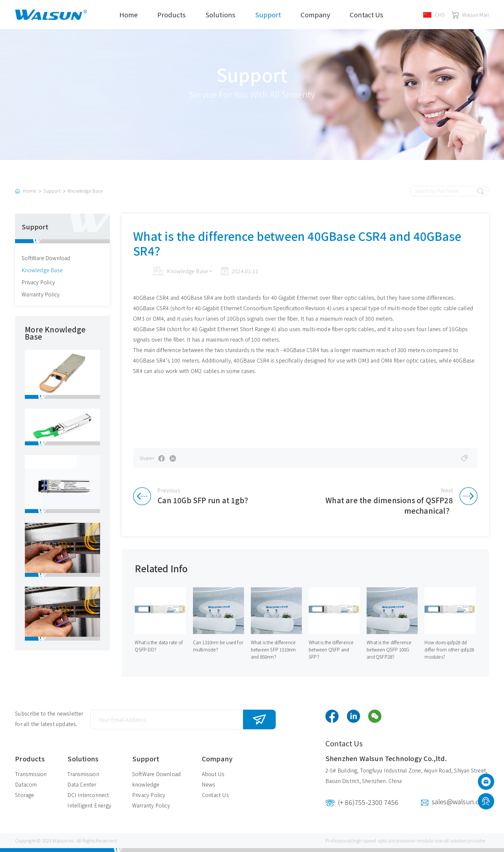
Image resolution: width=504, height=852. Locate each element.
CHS (434, 15)
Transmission (31, 774)
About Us (213, 774)
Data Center (82, 784)
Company (315, 15)
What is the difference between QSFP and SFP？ (331, 650)
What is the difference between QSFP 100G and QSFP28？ (389, 650)
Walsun (60, 841)
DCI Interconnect (88, 795)
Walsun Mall (470, 15)
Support (268, 15)
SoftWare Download (46, 258)
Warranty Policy (41, 294)
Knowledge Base (85, 191)
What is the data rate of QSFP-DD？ (159, 646)
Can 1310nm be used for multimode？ (218, 646)
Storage (25, 795)
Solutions (220, 15)
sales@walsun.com (460, 801)
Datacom (26, 784)
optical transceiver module (405, 841)
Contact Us (366, 15)
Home (129, 15)
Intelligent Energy (89, 805)
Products (172, 15)
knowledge (146, 784)
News (209, 784)
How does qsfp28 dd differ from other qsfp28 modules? (449, 650)
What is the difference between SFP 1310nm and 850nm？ (273, 650)
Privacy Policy (38, 282)
